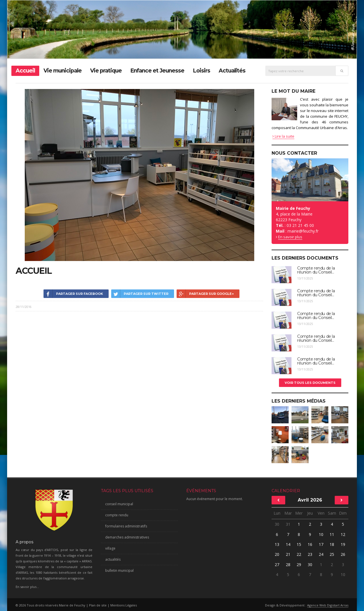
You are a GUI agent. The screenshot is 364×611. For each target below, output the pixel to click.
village (110, 548)
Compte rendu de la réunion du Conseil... (316, 270)
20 (277, 554)
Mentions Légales (124, 605)
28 (288, 565)
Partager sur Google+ (205, 294)
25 (332, 554)
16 (310, 544)
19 (343, 544)
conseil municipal (119, 504)
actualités (113, 559)
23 (310, 554)
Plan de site (98, 605)
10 (321, 534)
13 (277, 544)
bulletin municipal (119, 570)
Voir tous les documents (310, 383)
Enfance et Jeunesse (157, 71)
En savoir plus (290, 237)
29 (299, 565)
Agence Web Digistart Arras (328, 605)
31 (288, 524)
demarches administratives (127, 537)
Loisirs (201, 71)
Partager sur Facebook (73, 294)
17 (321, 544)
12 (343, 534)
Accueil (25, 71)
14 (288, 544)
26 (343, 554)
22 (299, 554)
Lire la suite (283, 136)
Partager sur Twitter (140, 294)
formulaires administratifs (126, 526)
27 (277, 565)
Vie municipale (63, 71)
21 (288, 554)
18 (332, 544)
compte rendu (117, 515)
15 (299, 544)
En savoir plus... (27, 587)
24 (321, 554)
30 (277, 524)
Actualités (232, 71)
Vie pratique (106, 71)
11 (332, 534)
